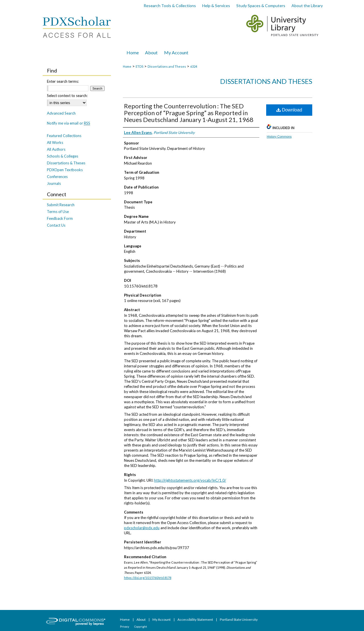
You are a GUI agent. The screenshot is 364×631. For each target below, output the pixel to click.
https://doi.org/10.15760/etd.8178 (148, 578)
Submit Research (61, 205)
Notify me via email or (69, 123)
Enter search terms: (63, 81)
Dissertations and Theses (167, 66)
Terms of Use (58, 212)
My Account (162, 619)
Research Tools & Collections (170, 6)
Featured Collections (64, 136)
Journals (54, 183)
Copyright (141, 626)
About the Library (307, 6)
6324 (194, 66)
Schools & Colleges (63, 156)
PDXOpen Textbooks (65, 170)
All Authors (56, 149)
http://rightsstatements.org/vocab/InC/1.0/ (190, 480)
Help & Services (216, 6)
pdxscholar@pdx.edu (142, 528)
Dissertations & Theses (66, 163)
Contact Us (56, 225)
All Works (55, 142)
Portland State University (239, 619)
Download (289, 110)
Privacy (125, 626)
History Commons (279, 136)
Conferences (57, 177)
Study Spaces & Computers (261, 6)
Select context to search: (67, 96)
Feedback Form (60, 218)
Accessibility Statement (196, 619)
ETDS (139, 66)
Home (127, 66)
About (141, 619)
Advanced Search (61, 113)
